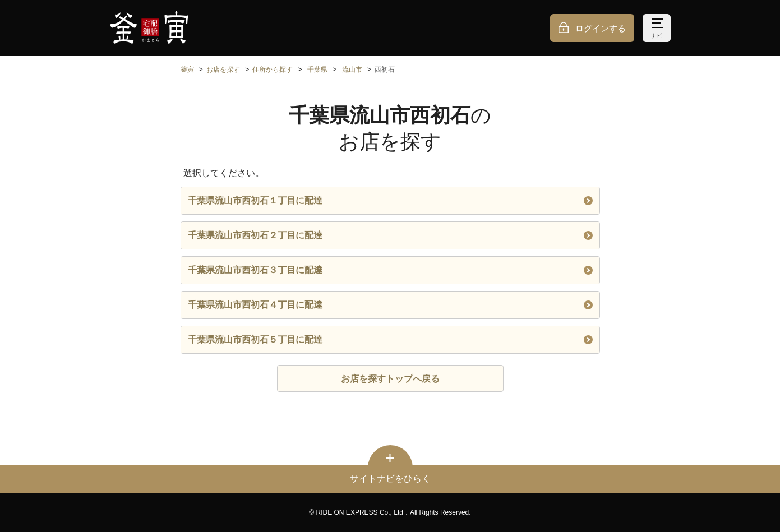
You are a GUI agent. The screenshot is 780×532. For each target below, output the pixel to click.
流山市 (352, 70)
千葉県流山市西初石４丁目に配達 (390, 305)
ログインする (601, 28)
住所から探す (273, 70)
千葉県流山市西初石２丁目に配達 (390, 235)
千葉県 (317, 70)
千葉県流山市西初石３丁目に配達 (390, 270)
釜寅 (187, 70)
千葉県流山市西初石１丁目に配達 (390, 200)
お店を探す (223, 70)
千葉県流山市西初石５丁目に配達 (390, 339)
